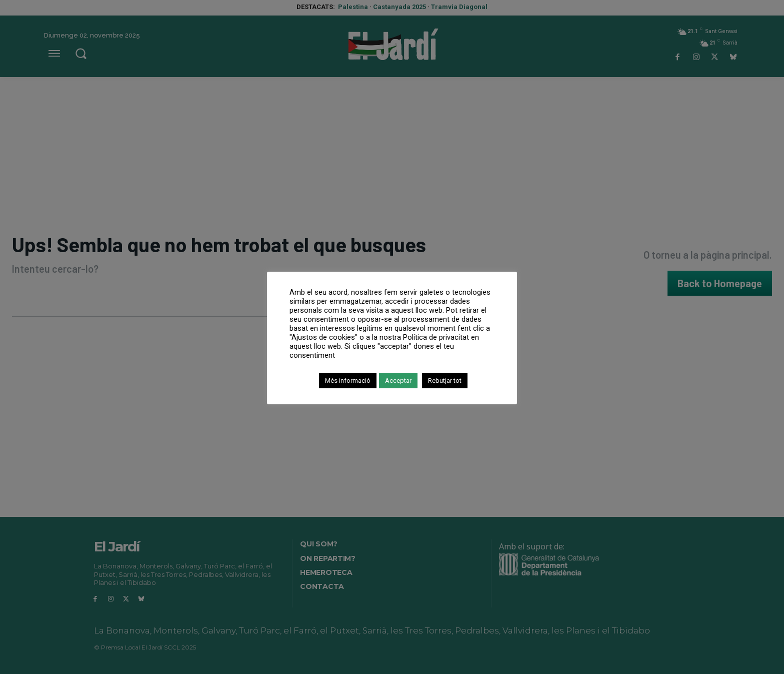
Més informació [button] (348, 381)
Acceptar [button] (398, 381)
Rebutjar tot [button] (445, 381)
